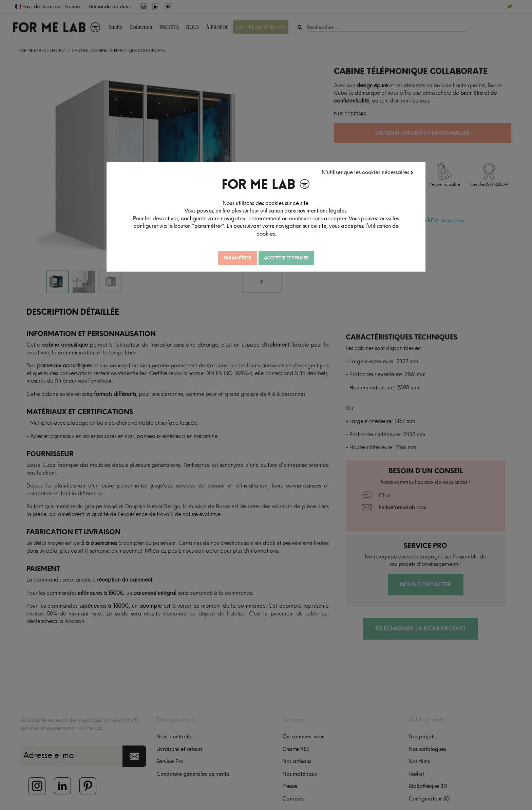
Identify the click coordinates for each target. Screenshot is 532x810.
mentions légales (334, 210)
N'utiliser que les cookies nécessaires (368, 172)
